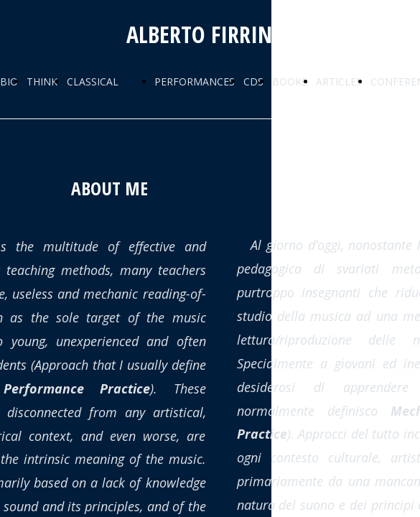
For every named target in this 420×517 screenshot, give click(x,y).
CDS (253, 81)
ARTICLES (339, 81)
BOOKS (290, 81)
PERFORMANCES (195, 81)
